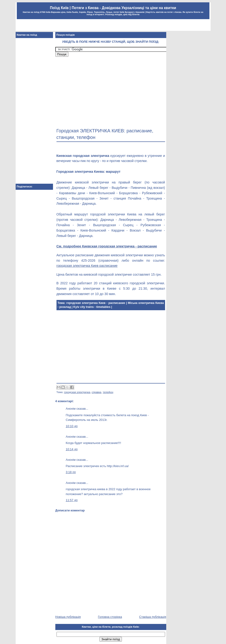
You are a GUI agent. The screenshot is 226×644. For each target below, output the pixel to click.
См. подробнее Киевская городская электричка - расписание (107, 246)
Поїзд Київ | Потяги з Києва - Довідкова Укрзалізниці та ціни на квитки (113, 8)
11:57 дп (72, 500)
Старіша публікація (153, 617)
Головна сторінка (110, 617)
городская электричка (77, 392)
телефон (108, 392)
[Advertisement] (113, 26)
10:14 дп (72, 449)
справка (97, 392)
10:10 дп (72, 426)
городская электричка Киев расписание (87, 266)
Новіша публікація (68, 617)
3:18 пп (71, 472)
